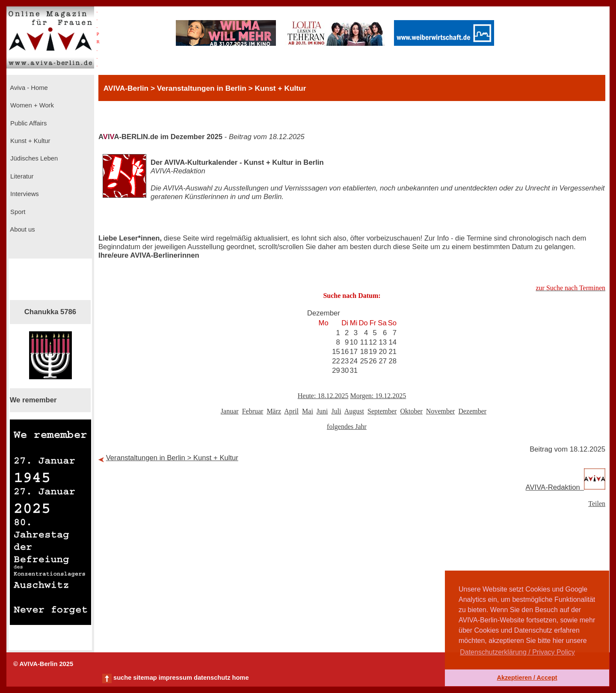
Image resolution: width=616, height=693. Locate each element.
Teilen (597, 504)
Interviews (24, 194)
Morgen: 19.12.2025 (378, 396)
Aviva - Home (28, 88)
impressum (175, 678)
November (441, 411)
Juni (322, 411)
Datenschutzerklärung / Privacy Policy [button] (517, 652)
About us (22, 229)
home (240, 678)
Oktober (411, 411)
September (382, 411)
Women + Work (31, 105)
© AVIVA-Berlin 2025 (43, 664)
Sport (17, 212)
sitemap (145, 678)
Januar (230, 411)
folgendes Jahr (347, 427)
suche (122, 678)
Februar (253, 411)
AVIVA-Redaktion (566, 487)
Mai (308, 411)
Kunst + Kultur (29, 141)
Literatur (21, 176)
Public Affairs (28, 123)
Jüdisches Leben (33, 158)
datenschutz (212, 678)
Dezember (472, 411)
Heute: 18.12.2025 (323, 396)
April (291, 411)
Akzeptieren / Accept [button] (527, 678)
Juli (336, 411)
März (274, 411)
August (354, 411)
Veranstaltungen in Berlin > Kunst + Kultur (172, 458)
